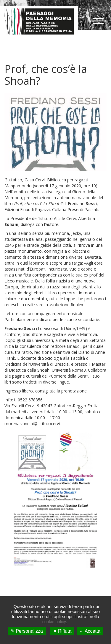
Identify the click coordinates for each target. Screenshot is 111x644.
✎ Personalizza (27, 631)
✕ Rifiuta (62, 631)
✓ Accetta (90, 631)
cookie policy (54, 622)
